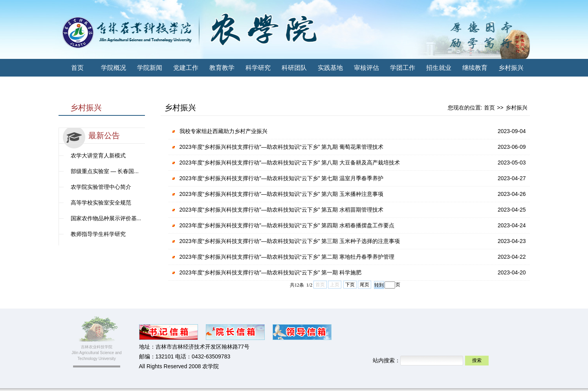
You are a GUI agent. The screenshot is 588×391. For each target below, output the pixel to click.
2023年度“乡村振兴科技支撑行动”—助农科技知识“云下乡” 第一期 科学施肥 (271, 272)
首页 (77, 68)
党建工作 (186, 68)
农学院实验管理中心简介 (101, 187)
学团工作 (403, 68)
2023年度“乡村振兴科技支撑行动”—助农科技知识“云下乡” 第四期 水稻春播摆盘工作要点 (287, 225)
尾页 (365, 285)
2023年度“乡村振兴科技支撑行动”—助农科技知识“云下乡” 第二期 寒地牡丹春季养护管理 (287, 257)
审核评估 (366, 68)
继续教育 (475, 68)
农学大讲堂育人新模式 (98, 155)
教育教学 (222, 68)
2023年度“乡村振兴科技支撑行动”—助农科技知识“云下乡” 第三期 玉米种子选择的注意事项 (290, 241)
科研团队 (294, 68)
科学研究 (258, 68)
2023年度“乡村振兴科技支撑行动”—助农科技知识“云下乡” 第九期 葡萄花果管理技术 (282, 147)
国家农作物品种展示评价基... (106, 218)
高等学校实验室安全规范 (101, 203)
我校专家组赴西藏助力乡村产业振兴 (223, 131)
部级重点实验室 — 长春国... (105, 171)
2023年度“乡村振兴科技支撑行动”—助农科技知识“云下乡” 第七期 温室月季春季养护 (282, 178)
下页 (350, 285)
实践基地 (330, 68)
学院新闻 (150, 68)
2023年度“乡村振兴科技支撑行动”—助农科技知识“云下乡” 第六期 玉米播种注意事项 (282, 194)
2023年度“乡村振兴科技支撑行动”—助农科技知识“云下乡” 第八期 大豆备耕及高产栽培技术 (290, 163)
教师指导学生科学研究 (98, 234)
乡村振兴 (511, 68)
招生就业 (439, 68)
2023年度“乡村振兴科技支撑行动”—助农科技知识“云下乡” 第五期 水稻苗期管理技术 (282, 210)
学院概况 (114, 68)
